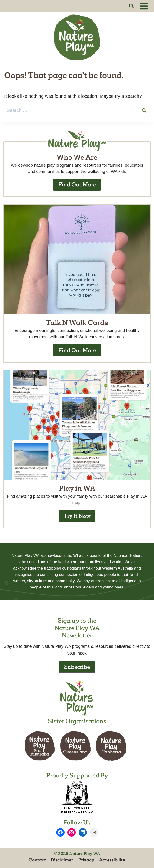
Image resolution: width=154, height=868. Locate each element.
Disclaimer (62, 860)
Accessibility (112, 860)
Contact (37, 860)
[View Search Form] (131, 6)
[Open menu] (144, 6)
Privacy (86, 860)
